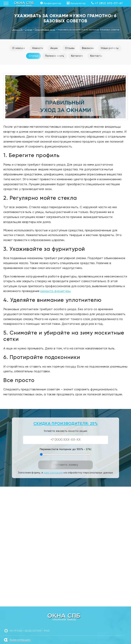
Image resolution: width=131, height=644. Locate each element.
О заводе (19, 48)
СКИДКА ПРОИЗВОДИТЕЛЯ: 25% (65, 424)
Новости (38, 48)
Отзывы (70, 48)
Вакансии (88, 48)
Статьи (33, 56)
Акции (54, 48)
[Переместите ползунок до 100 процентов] (65, 454)
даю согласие (53, 473)
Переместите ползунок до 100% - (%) (65, 449)
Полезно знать (55, 56)
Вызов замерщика (20, 640)
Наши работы (110, 48)
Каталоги (77, 56)
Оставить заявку (66, 465)
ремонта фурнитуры (55, 291)
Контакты (96, 56)
